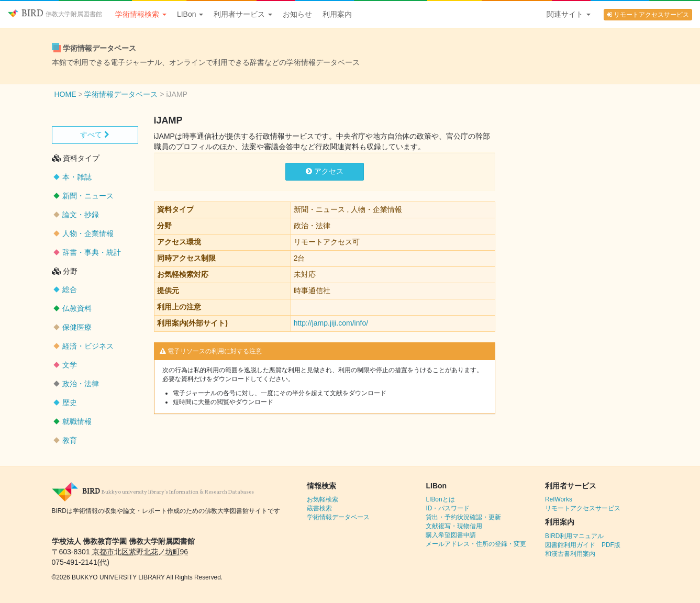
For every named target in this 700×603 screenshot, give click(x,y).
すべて (95, 135)
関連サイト (569, 14)
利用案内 (337, 14)
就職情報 (77, 421)
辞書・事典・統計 (92, 252)
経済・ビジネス (88, 346)
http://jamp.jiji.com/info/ (331, 323)
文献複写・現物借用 (454, 526)
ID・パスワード (448, 508)
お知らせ (297, 14)
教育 (70, 440)
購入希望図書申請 (451, 535)
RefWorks (559, 499)
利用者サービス (243, 14)
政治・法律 (81, 384)
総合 (70, 289)
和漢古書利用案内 (570, 554)
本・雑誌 (77, 177)
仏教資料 (77, 308)
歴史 (70, 403)
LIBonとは (440, 499)
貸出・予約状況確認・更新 (463, 517)
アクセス (325, 171)
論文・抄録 (81, 215)
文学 (70, 365)
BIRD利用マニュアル (574, 536)
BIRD (55, 14)
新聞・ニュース (88, 196)
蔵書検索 (319, 508)
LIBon (190, 14)
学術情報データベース (338, 517)
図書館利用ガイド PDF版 (583, 545)
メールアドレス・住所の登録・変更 (476, 544)
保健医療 (77, 327)
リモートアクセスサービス (648, 15)
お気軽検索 (323, 499)
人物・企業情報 (88, 233)
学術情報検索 (141, 14)
